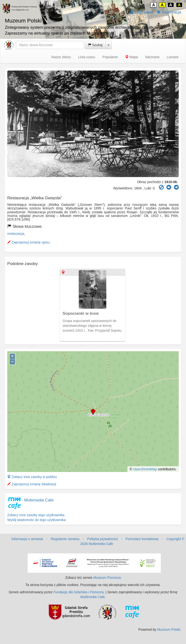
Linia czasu (87, 57)
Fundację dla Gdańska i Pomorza (79, 592)
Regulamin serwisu (65, 539)
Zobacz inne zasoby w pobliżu (32, 477)
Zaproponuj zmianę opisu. (29, 242)
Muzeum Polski (169, 630)
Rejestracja (169, 12)
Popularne (110, 57)
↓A (123, 5)
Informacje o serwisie (27, 539)
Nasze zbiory (61, 57)
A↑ (141, 5)
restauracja (16, 234)
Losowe (173, 57)
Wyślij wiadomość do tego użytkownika (36, 520)
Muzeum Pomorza (107, 578)
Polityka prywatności (103, 539)
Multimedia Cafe (39, 500)
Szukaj (95, 45)
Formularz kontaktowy (142, 539)
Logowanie (141, 12)
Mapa (132, 57)
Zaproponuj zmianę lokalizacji (32, 484)
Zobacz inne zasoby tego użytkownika (36, 515)
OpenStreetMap (145, 469)
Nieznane (152, 57)
